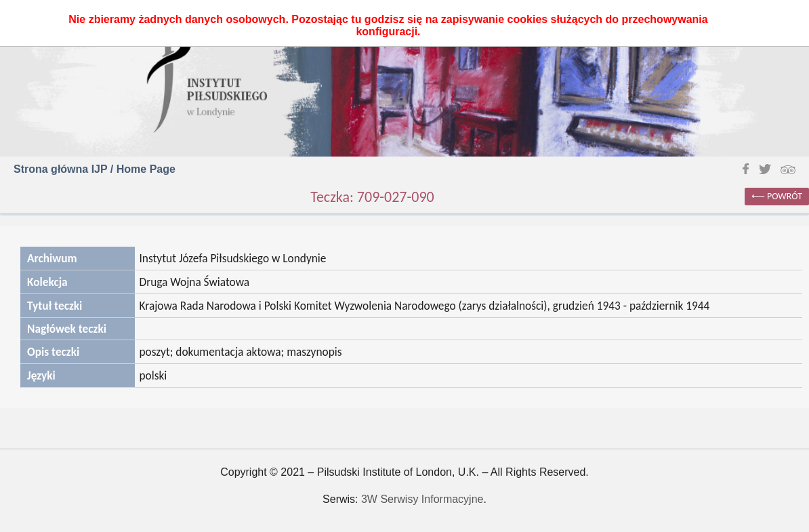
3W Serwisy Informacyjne (422, 499)
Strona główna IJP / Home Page (95, 169)
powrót (785, 196)
